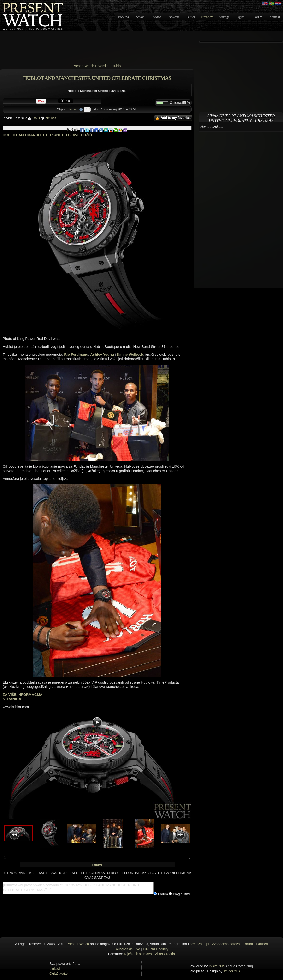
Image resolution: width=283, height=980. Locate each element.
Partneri (262, 944)
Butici (191, 17)
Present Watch (78, 944)
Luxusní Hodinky (156, 949)
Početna (124, 17)
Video (157, 17)
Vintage (224, 17)
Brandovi (207, 17)
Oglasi (241, 17)
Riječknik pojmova (138, 954)
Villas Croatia (165, 954)
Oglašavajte (59, 974)
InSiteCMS (217, 966)
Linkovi (55, 969)
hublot (97, 865)
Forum (258, 17)
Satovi (140, 17)
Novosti (174, 17)
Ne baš (50, 118)
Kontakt (274, 17)
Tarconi (73, 109)
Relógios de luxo (127, 949)
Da (34, 118)
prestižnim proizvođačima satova (215, 944)
